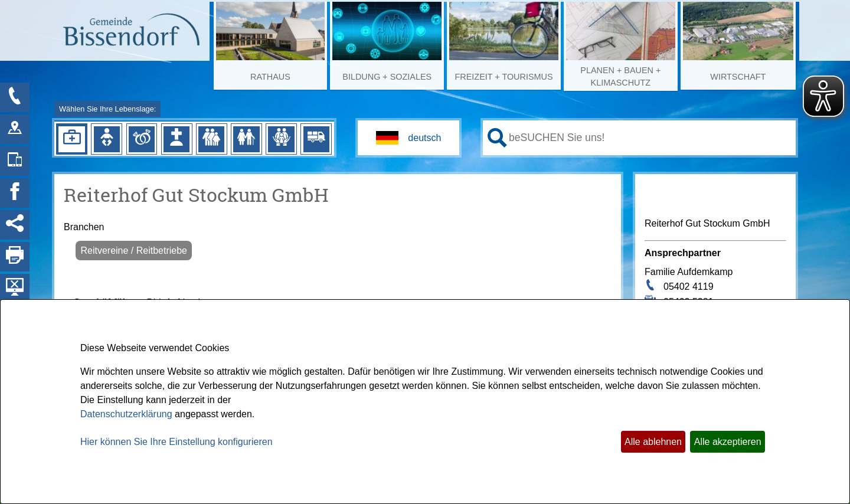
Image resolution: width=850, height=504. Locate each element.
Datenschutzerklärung (126, 414)
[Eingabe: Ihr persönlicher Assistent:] (650, 138)
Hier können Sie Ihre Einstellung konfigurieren (176, 442)
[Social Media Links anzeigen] (15, 225)
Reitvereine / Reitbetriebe (134, 251)
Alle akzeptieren (728, 442)
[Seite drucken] (15, 257)
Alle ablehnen (653, 442)
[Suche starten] (497, 138)
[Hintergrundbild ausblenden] (15, 289)
